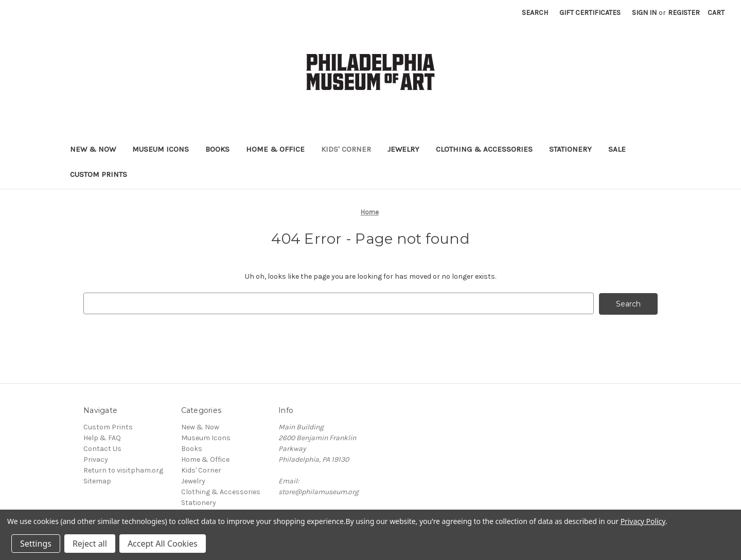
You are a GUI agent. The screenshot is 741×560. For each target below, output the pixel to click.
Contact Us (102, 448)
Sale (617, 149)
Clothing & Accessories (484, 149)
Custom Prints (99, 174)
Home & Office (275, 149)
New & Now (93, 149)
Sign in (644, 13)
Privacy (96, 459)
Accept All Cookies (163, 544)
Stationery (570, 149)
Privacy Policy (643, 521)
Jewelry (403, 149)
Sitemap (97, 481)
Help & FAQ (102, 437)
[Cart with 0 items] (716, 13)
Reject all (90, 544)
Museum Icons (161, 149)
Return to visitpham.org (123, 470)
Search (535, 13)
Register (684, 13)
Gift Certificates (590, 13)
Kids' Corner (346, 149)
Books (217, 149)
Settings (36, 544)
